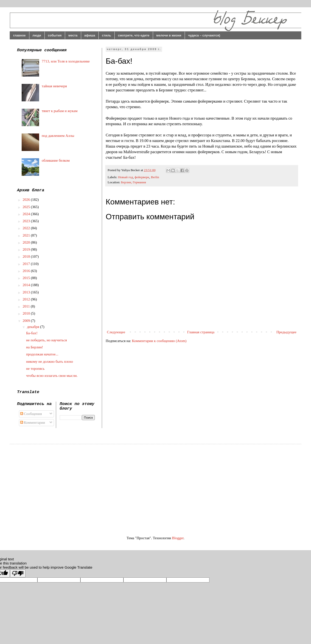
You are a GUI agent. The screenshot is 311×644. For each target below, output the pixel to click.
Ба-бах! (32, 333)
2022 (27, 228)
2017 (27, 264)
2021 (27, 235)
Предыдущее (287, 332)
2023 (27, 221)
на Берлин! (35, 347)
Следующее (116, 332)
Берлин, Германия (134, 182)
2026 (27, 200)
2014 (27, 285)
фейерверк (142, 177)
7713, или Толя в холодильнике (66, 61)
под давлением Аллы (58, 136)
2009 (27, 321)
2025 (27, 207)
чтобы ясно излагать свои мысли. (52, 376)
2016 (27, 271)
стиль (106, 35)
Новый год (125, 177)
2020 (27, 242)
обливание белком (56, 160)
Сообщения (31, 414)
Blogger (178, 538)
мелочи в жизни (169, 35)
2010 (27, 313)
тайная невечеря (54, 86)
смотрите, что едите (134, 35)
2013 (27, 292)
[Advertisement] (58, 485)
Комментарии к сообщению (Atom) (159, 341)
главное (19, 35)
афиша (90, 35)
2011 (27, 306)
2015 (27, 278)
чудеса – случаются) (204, 35)
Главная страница (201, 332)
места (73, 35)
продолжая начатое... (42, 354)
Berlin (155, 177)
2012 (27, 299)
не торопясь (35, 369)
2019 (27, 249)
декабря (34, 327)
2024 (27, 214)
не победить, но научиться (47, 340)
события (55, 35)
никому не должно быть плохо (50, 362)
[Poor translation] (18, 573)
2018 (27, 256)
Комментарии (33, 423)
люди (37, 35)
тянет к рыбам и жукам (60, 111)
